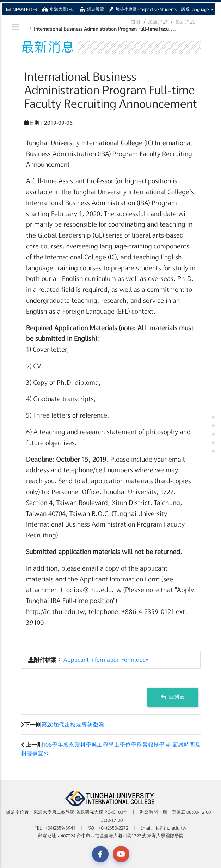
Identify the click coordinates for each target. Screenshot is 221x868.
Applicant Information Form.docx (106, 660)
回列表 (173, 697)
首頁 (136, 22)
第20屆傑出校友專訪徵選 (73, 725)
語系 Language (195, 8)
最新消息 (158, 22)
